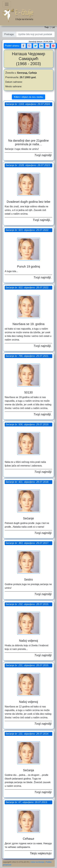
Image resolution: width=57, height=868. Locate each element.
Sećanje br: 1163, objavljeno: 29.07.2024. (28, 104)
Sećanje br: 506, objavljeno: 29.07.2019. (27, 424)
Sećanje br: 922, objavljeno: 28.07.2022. (27, 288)
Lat (53, 27)
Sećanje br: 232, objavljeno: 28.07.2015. (27, 604)
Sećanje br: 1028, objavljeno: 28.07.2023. (28, 165)
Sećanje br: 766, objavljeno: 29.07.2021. (27, 356)
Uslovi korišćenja (37, 862)
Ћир (47, 27)
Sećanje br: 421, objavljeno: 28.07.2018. (27, 482)
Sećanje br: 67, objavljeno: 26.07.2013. (27, 802)
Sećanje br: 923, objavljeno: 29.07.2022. (27, 230)
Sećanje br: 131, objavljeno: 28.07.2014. (27, 734)
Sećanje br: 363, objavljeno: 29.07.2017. (27, 543)
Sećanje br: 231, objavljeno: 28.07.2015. (27, 665)
